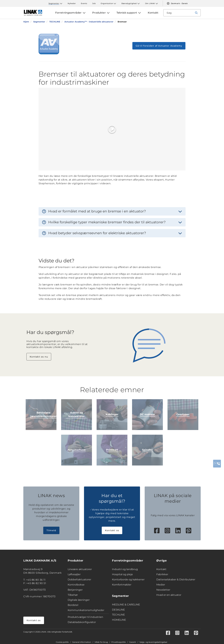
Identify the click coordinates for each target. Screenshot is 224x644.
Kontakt (161, 569)
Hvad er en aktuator (169, 595)
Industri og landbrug (125, 569)
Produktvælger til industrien (85, 617)
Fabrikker (162, 574)
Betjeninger (75, 590)
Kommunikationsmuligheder (86, 610)
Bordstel (73, 605)
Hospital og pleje (122, 574)
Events (84, 3)
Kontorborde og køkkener (128, 579)
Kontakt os (112, 530)
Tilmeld (51, 530)
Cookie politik (62, 642)
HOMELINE (119, 620)
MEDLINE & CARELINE (126, 605)
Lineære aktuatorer (80, 569)
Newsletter (163, 590)
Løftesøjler (74, 574)
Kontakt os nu (39, 357)
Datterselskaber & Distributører (176, 579)
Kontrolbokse (76, 585)
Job (94, 3)
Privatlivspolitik (119, 642)
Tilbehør (73, 595)
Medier (161, 585)
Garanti (133, 642)
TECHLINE (118, 615)
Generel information (82, 642)
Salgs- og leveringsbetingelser (153, 642)
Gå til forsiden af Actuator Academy (159, 46)
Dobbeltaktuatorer (79, 579)
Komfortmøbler (122, 585)
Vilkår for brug (101, 642)
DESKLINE (118, 610)
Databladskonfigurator (82, 622)
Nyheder (72, 3)
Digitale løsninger (79, 600)
